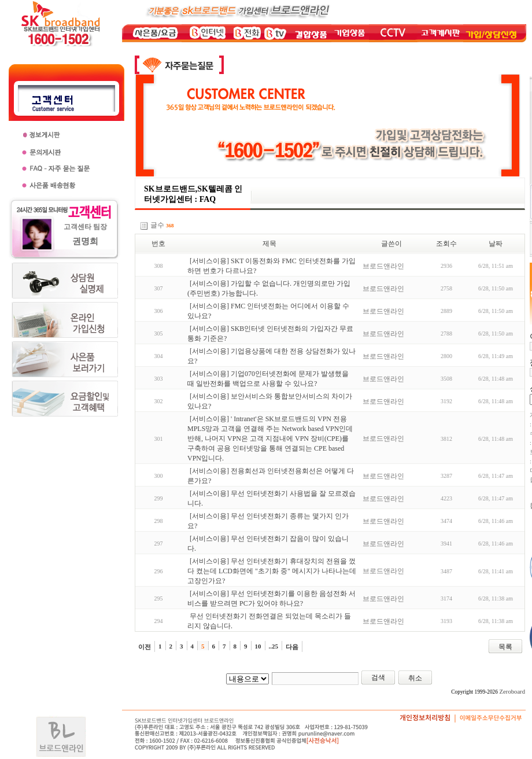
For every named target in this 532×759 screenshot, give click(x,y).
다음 (292, 647)
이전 (145, 647)
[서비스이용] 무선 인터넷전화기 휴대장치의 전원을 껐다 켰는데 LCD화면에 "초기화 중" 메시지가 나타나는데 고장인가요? (272, 571)
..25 (274, 646)
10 (258, 646)
